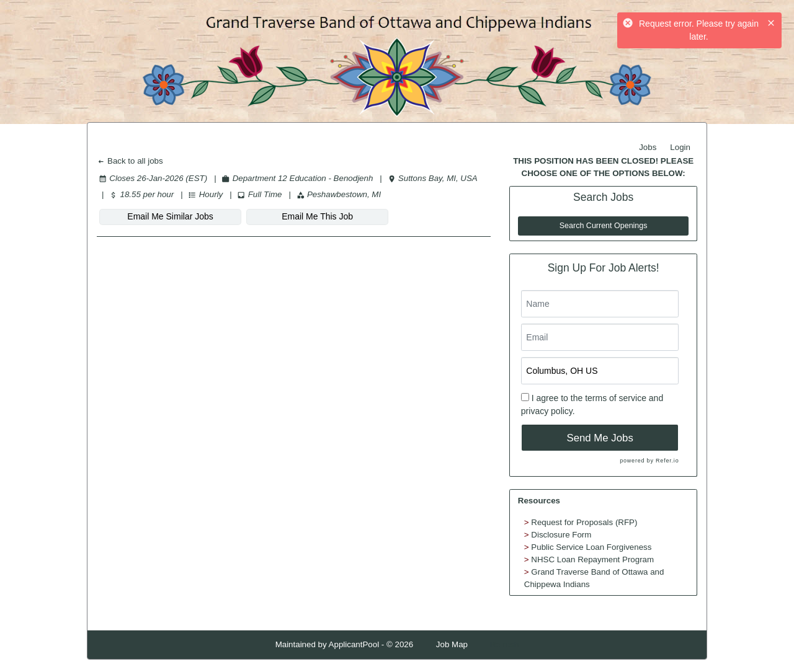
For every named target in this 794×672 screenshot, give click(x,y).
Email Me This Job (301, 216)
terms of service (616, 398)
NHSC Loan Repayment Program (592, 559)
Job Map (452, 644)
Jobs (648, 147)
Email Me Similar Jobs (165, 216)
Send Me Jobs (600, 438)
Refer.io (667, 461)
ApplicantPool (354, 644)
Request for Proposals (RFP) (584, 522)
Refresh (505, 644)
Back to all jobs (130, 161)
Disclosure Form (561, 535)
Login (680, 147)
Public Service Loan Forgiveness (591, 547)
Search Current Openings (604, 226)
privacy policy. (548, 411)
